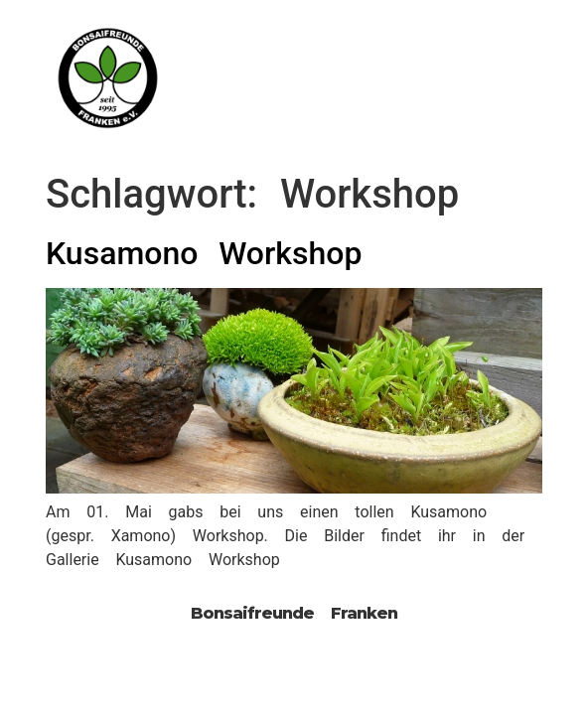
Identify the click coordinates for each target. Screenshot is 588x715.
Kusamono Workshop (204, 253)
